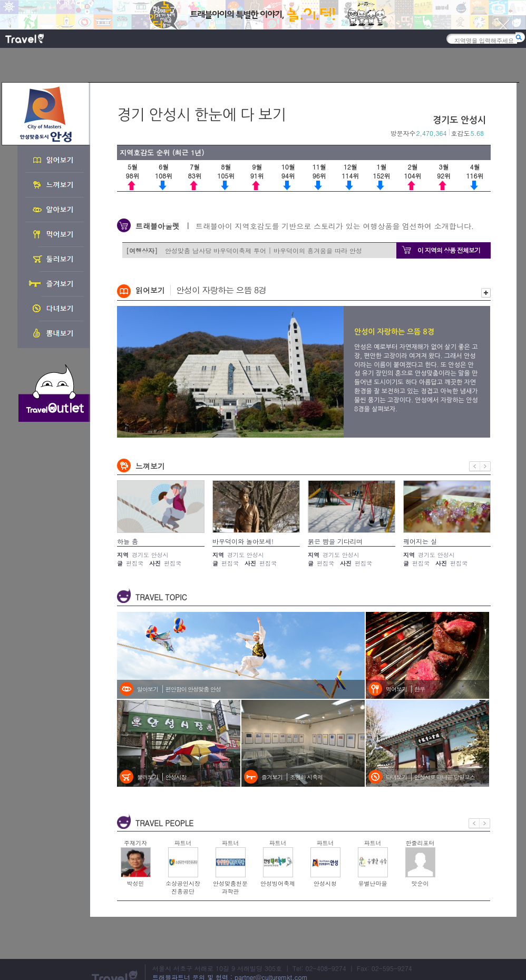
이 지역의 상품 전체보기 (449, 250)
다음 (485, 466)
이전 (475, 466)
